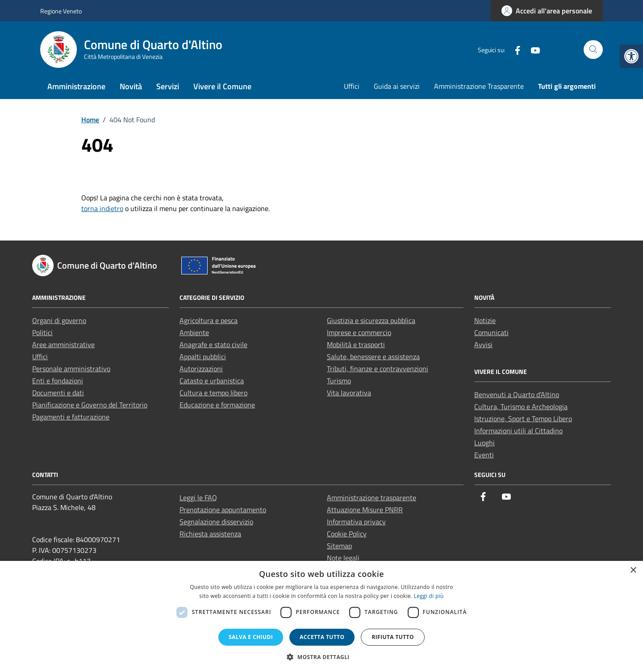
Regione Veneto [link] (61, 11)
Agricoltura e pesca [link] (209, 320)
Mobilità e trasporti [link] (356, 344)
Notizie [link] (485, 320)
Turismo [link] (339, 381)
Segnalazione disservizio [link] (216, 522)
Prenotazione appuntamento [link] (223, 510)
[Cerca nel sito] (593, 50)
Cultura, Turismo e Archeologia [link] (521, 407)
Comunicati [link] (491, 332)
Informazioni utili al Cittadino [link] (518, 431)
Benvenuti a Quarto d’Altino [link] (517, 394)
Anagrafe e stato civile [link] (213, 344)
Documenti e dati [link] (58, 393)
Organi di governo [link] (59, 320)
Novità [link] (131, 86)
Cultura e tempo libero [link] (213, 393)
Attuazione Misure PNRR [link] (365, 510)
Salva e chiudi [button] (251, 637)
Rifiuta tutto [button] (393, 637)
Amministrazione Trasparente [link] (479, 86)
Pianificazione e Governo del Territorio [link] (90, 405)
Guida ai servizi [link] (397, 86)
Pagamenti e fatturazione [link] (71, 417)
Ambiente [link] (194, 332)
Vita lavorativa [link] (349, 393)
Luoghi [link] (484, 443)
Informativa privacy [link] (356, 522)
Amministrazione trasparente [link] (372, 498)
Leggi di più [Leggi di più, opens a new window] (429, 596)
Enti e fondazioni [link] (58, 381)
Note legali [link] (343, 558)
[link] (631, 56)
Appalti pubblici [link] (203, 357)
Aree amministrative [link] (63, 344)
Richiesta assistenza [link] (210, 534)
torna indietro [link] (102, 208)
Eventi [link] (484, 455)
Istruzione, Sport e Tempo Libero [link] (523, 419)
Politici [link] (42, 332)
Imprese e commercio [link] (359, 332)
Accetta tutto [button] (322, 637)
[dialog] (321, 616)
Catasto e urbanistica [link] (212, 381)
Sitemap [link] (339, 546)
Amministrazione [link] (76, 86)
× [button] (633, 570)
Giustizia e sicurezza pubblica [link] (371, 320)
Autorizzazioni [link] (201, 369)
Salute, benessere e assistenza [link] (373, 357)
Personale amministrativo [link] (71, 369)
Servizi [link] (168, 86)
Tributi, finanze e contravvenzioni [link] (378, 369)
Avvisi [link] (483, 344)
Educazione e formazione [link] (217, 405)
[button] (321, 657)
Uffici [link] (352, 86)
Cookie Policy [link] (347, 534)
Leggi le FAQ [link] (198, 498)
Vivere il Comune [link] (222, 86)
